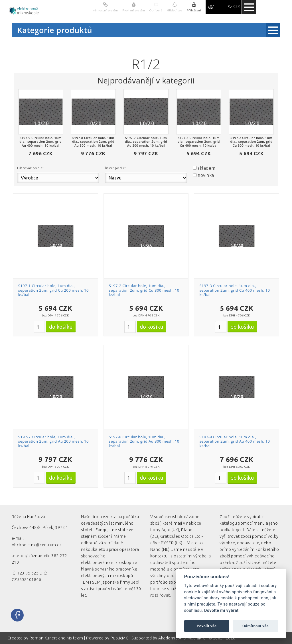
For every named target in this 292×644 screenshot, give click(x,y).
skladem (206, 168)
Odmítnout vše (255, 626)
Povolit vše (207, 626)
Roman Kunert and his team (57, 638)
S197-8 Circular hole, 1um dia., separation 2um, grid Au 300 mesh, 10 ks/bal (144, 441)
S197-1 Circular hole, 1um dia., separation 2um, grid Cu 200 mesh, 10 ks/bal (53, 290)
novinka (206, 175)
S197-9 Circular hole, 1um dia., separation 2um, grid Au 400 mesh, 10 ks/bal (235, 441)
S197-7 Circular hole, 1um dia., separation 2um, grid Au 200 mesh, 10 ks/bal (53, 441)
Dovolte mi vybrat (221, 611)
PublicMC (119, 638)
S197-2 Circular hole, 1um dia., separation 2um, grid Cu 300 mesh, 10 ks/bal (144, 290)
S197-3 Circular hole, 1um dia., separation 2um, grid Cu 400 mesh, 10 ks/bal (235, 290)
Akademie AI (170, 638)
